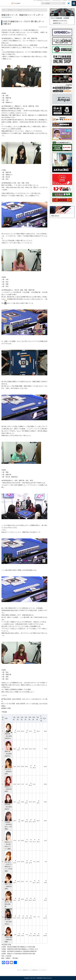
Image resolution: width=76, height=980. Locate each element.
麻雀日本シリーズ (28, 970)
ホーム (4, 10)
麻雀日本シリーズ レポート (40, 970)
